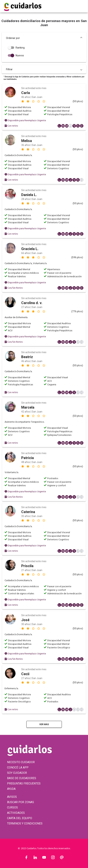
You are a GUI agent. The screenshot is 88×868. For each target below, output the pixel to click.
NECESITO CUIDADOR (21, 762)
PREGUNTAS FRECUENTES (24, 783)
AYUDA (11, 789)
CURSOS (12, 807)
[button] (44, 38)
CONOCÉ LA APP (18, 767)
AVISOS (12, 797)
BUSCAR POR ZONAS (21, 802)
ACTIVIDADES (16, 813)
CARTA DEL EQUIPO (20, 818)
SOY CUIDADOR (17, 773)
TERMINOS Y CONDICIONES (25, 823)
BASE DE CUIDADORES (22, 778)
